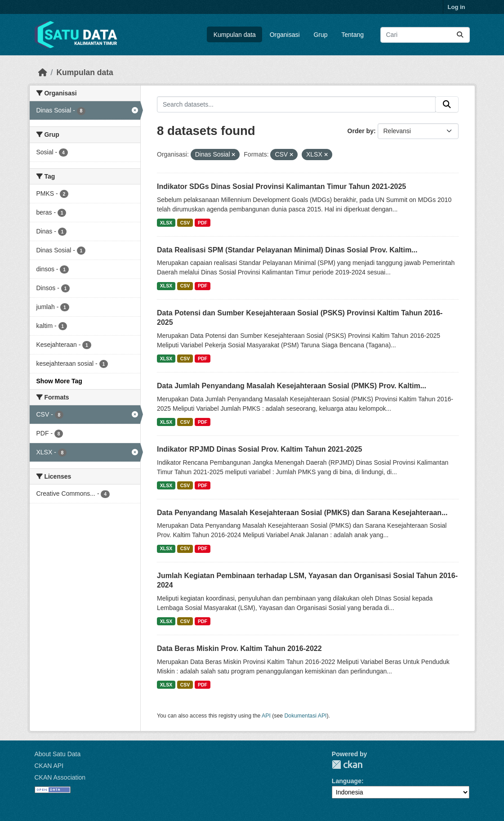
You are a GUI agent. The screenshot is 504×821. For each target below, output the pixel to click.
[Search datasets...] (425, 35)
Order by (361, 131)
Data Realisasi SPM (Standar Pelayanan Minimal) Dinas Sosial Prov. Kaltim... (287, 250)
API (266, 716)
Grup (320, 35)
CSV (185, 223)
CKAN (347, 765)
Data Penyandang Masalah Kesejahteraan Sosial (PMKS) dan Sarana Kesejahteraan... (302, 513)
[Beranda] (43, 72)
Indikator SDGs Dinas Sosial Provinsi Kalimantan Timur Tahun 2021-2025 (281, 186)
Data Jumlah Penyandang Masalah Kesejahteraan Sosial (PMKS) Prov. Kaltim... (292, 386)
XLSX (166, 223)
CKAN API (49, 766)
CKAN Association (60, 777)
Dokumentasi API (306, 716)
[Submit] (460, 35)
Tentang (352, 35)
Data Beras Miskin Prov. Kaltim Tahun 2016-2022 (239, 648)
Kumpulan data (235, 35)
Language (347, 781)
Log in (457, 7)
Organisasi (285, 35)
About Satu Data (58, 754)
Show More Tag (59, 381)
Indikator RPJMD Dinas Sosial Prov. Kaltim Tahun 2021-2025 (259, 449)
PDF (203, 223)
